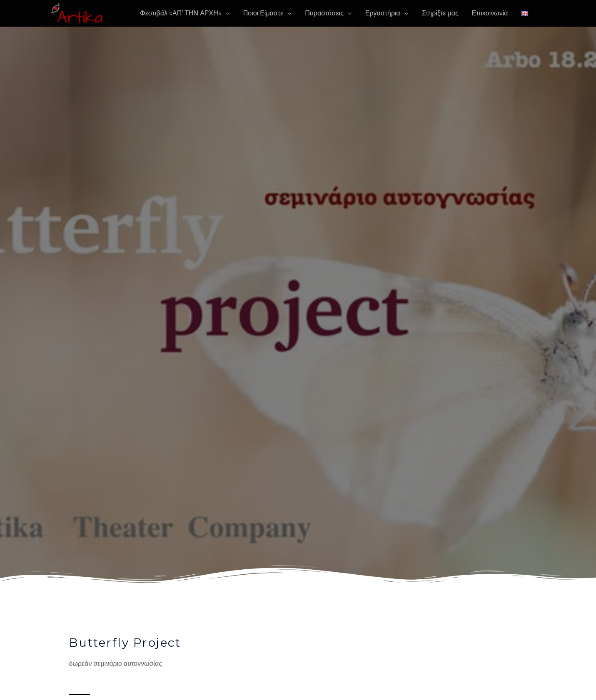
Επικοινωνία (490, 13)
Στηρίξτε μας (440, 13)
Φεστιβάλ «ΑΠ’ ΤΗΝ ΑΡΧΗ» (181, 13)
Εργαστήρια (383, 13)
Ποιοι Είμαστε (263, 13)
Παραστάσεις (324, 13)
